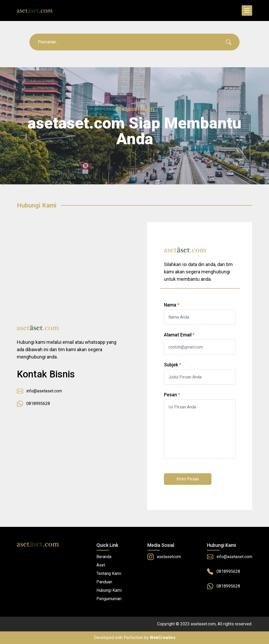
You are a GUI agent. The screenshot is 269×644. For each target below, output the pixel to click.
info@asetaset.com (39, 391)
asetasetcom (164, 557)
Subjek (171, 365)
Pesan (170, 395)
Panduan (104, 582)
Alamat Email (178, 335)
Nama (170, 305)
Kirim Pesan (188, 479)
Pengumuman (109, 599)
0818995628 (33, 404)
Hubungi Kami (109, 590)
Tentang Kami (109, 573)
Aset (101, 565)
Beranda (104, 557)
